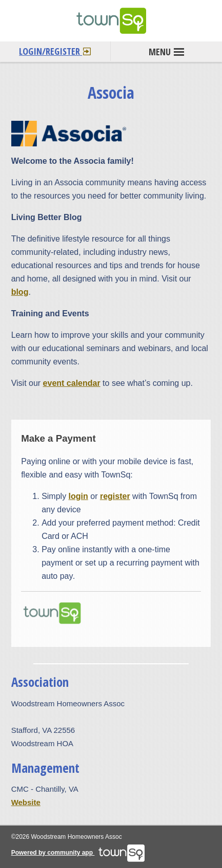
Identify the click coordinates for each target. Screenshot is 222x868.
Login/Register (55, 49)
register (115, 496)
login (78, 496)
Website (26, 802)
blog (20, 292)
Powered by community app (78, 853)
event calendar (72, 383)
